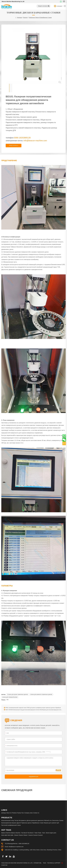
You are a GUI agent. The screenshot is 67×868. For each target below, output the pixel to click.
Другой (19, 823)
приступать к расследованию (14, 146)
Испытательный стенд (8, 820)
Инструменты (22, 820)
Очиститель (55, 820)
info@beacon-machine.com (35, 141)
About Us (9, 813)
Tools (44, 833)
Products (14, 813)
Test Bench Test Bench (27, 833)
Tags (45, 863)
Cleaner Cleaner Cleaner (21, 835)
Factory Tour (21, 813)
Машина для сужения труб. (52, 823)
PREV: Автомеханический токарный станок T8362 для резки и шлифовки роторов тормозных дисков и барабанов (32, 708)
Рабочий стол (48, 820)
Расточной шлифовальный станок (11, 825)
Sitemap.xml (38, 863)
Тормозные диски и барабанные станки (40, 18)
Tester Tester (38, 833)
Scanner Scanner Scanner (36, 835)
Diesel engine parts (51, 833)
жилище (20, 18)
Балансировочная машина (9, 823)
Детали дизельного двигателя (35, 820)
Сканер (61, 820)
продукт (25, 18)
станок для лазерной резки (10, 697)
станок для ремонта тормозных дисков (41, 694)
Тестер (16, 820)
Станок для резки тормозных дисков (18, 694)
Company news (28, 813)
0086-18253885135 (24, 844)
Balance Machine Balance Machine (11, 833)
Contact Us (36, 813)
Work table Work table (7, 835)
